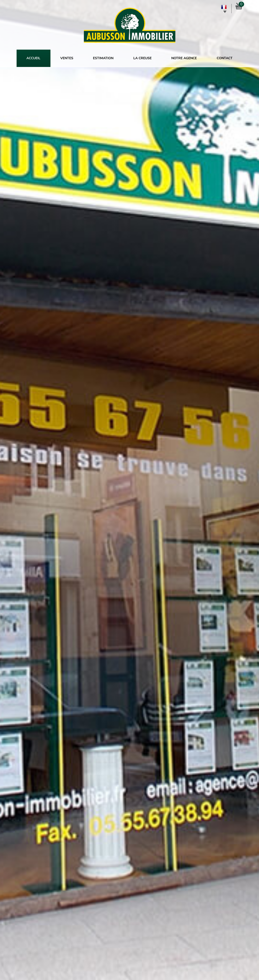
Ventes (67, 58)
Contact (225, 58)
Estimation (103, 58)
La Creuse (142, 58)
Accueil (33, 58)
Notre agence (184, 58)
